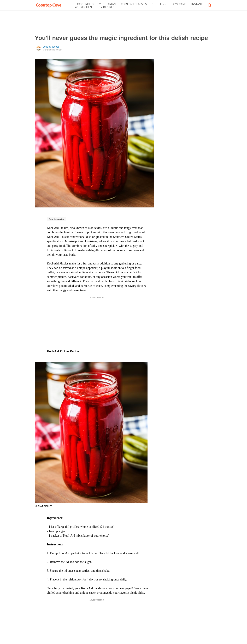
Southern (159, 4)
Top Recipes (106, 7)
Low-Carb (179, 4)
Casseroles (86, 4)
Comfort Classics (134, 4)
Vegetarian (107, 4)
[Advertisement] (123, 22)
